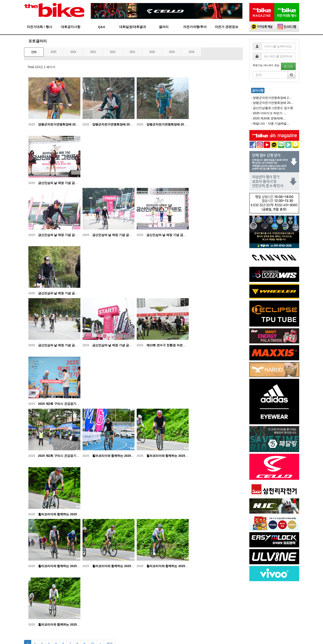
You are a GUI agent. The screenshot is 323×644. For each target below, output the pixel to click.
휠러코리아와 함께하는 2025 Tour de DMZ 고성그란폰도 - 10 (188, 456)
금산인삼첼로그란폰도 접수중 (273, 108)
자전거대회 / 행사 (39, 27)
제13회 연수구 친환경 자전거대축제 (171, 345)
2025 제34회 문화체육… (269, 118)
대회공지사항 (71, 27)
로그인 (288, 66)
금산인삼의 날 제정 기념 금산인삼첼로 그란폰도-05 (127, 235)
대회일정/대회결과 (133, 27)
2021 (132, 52)
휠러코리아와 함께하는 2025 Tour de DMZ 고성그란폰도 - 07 (134, 566)
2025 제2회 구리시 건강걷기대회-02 (63, 404)
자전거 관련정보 (226, 27)
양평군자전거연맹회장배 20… (273, 103)
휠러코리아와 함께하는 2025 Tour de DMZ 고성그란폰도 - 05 (80, 624)
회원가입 (258, 65)
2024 (73, 52)
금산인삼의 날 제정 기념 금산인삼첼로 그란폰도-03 (73, 293)
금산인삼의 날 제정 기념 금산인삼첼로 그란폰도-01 (127, 345)
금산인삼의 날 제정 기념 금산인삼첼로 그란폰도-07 (73, 183)
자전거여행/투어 (195, 27)
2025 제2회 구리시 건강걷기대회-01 (63, 456)
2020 (152, 52)
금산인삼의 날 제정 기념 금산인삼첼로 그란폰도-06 (73, 235)
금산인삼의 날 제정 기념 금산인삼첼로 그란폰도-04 (182, 235)
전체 (34, 52)
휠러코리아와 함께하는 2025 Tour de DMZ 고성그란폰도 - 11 (134, 456)
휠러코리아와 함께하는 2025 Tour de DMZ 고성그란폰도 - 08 (80, 566)
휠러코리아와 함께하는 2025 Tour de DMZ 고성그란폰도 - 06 (188, 566)
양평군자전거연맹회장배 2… (272, 98)
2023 (93, 52)
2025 (54, 52)
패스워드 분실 (272, 65)
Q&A (101, 27)
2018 (192, 52)
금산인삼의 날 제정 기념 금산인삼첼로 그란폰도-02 (73, 345)
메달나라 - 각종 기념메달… (271, 124)
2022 (113, 52)
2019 (172, 52)
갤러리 (164, 27)
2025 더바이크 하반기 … (270, 113)
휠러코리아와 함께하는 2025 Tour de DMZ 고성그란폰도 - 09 (80, 514)
